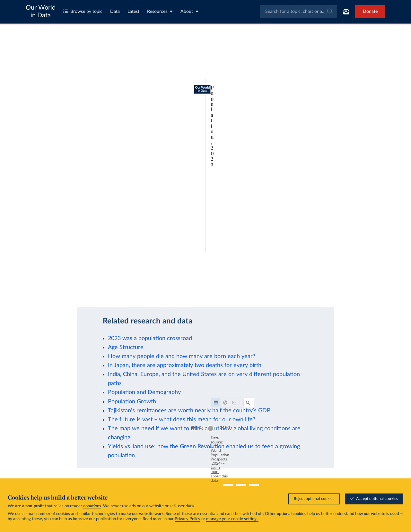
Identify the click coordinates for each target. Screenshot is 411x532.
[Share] (331, 289)
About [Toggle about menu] (189, 11)
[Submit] (329, 12)
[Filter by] (290, 65)
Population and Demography (144, 392)
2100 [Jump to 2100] (383, 273)
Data (115, 12)
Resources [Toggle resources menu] (160, 11)
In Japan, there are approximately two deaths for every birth (185, 365)
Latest (133, 12)
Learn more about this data (146, 286)
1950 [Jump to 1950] (29, 273)
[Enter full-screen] (368, 289)
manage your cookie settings (232, 519)
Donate (370, 12)
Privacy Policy (188, 519)
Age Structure (126, 347)
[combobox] (298, 12)
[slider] (201, 273)
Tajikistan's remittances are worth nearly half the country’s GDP (189, 411)
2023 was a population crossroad (150, 338)
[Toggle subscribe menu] (346, 12)
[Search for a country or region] (357, 65)
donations (92, 506)
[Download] (300, 289)
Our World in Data (41, 12)
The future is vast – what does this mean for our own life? (182, 420)
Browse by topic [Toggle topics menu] (83, 11)
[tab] (35, 65)
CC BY (97, 292)
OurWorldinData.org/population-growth (55, 292)
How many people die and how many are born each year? (182, 356)
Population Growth (132, 402)
